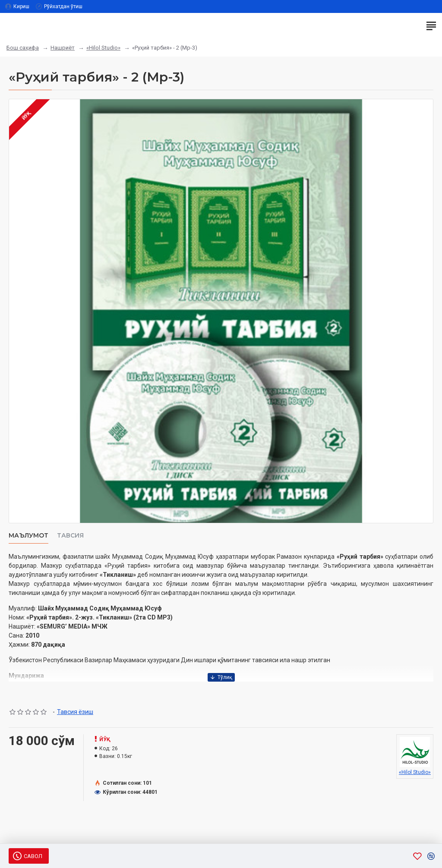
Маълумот (28, 536)
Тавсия (70, 536)
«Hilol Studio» (103, 48)
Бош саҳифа (23, 48)
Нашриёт (63, 48)
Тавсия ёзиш (75, 712)
